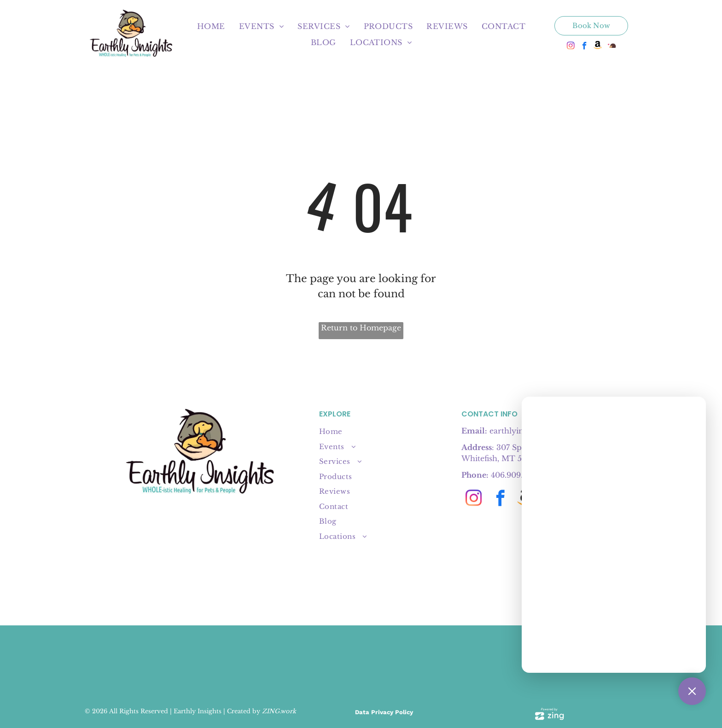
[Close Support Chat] (692, 691)
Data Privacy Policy (384, 712)
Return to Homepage (361, 328)
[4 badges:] (293, 661)
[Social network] (598, 47)
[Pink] (429, 661)
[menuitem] (211, 26)
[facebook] (585, 47)
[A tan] (384, 661)
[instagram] (571, 47)
